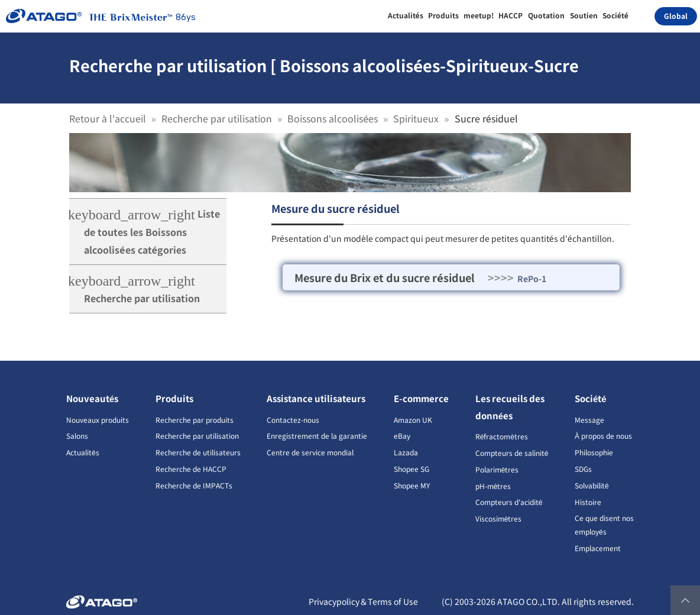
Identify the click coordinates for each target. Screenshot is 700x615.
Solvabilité (592, 485)
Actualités (83, 452)
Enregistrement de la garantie (317, 436)
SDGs (583, 469)
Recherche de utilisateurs (198, 452)
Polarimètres (497, 469)
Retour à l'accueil (108, 118)
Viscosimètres (499, 518)
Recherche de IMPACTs (194, 485)
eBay (402, 436)
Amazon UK (413, 420)
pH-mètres (493, 486)
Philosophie (594, 452)
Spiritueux (416, 118)
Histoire (588, 502)
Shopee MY (412, 485)
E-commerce (421, 398)
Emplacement (598, 548)
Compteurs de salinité (512, 453)
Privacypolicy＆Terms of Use (363, 601)
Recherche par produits (195, 420)
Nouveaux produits (98, 420)
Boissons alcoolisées (333, 118)
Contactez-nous (293, 420)
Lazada (406, 452)
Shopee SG (411, 469)
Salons (77, 436)
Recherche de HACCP (191, 469)
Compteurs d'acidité (509, 502)
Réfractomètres (502, 436)
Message (589, 420)
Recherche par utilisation (217, 118)
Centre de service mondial (310, 452)
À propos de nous (603, 436)
